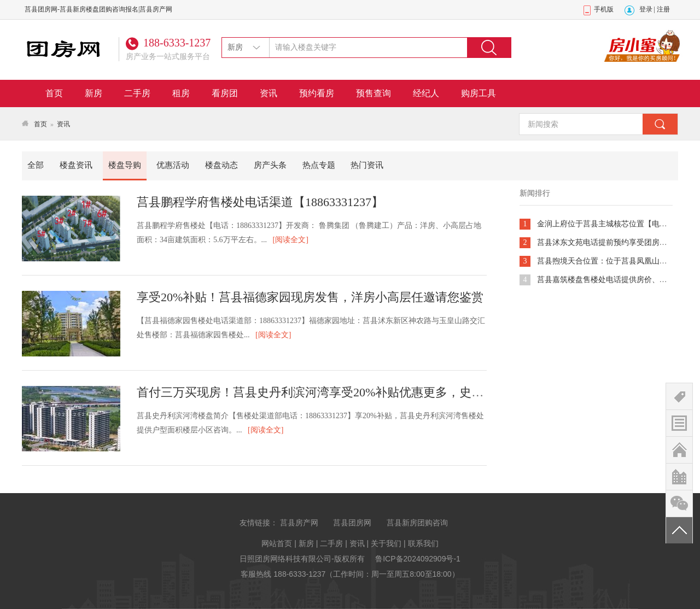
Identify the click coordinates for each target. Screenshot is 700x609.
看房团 (225, 93)
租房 (181, 93)
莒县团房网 (352, 523)
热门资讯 (367, 165)
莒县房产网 (299, 523)
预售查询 (374, 93)
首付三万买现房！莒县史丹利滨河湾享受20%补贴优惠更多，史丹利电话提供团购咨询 (364, 392)
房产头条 (270, 165)
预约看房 (317, 93)
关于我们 (386, 543)
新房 (94, 93)
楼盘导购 (125, 165)
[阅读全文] (291, 240)
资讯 (269, 93)
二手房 (137, 93)
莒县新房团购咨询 (417, 523)
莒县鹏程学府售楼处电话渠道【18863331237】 (260, 202)
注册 (663, 9)
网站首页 (277, 543)
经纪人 (426, 93)
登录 (646, 9)
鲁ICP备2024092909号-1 (418, 559)
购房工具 (479, 93)
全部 (36, 165)
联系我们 (423, 543)
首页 (54, 93)
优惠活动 (173, 165)
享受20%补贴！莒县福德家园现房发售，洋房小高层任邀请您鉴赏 (310, 297)
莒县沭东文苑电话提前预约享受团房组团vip (611, 242)
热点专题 (319, 165)
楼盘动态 (221, 165)
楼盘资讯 (76, 165)
